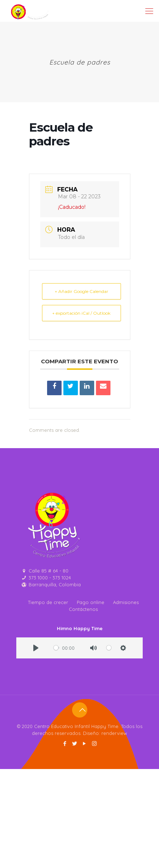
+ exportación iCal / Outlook (81, 313)
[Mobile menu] (149, 11)
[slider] (57, 648)
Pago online (91, 602)
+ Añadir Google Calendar (81, 291)
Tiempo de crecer (48, 602)
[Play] (36, 648)
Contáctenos (83, 609)
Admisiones (126, 602)
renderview (114, 733)
